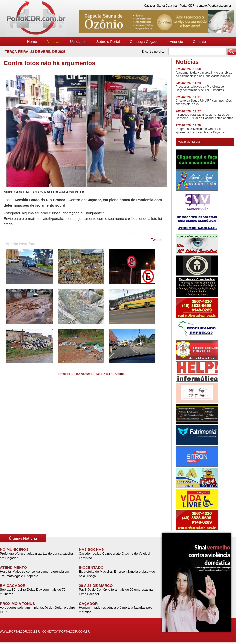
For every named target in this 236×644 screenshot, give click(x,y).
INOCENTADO (91, 567)
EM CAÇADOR (13, 585)
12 (94, 374)
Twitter (157, 239)
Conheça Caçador (145, 42)
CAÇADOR (88, 603)
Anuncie (176, 42)
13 (97, 374)
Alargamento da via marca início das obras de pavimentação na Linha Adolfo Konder (204, 74)
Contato (200, 42)
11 (91, 374)
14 (100, 374)
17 (110, 374)
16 (107, 374)
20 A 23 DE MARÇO (96, 585)
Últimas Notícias (23, 538)
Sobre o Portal (108, 42)
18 (114, 374)
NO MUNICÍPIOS (14, 549)
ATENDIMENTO (13, 567)
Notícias (54, 42)
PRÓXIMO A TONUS (17, 603)
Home (32, 42)
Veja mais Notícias (189, 142)
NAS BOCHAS (91, 549)
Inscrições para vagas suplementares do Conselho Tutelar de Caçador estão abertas (204, 116)
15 (104, 374)
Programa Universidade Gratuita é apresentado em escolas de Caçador (200, 131)
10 (87, 374)
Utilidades (78, 42)
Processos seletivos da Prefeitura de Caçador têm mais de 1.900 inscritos (200, 88)
